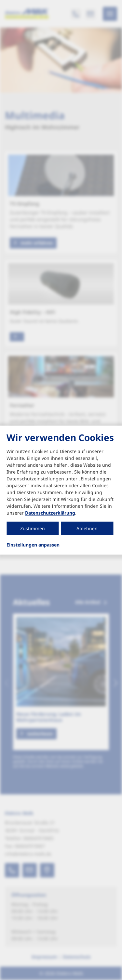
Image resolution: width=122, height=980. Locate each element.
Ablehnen (87, 528)
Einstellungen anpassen (33, 545)
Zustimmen (33, 528)
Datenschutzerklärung (50, 513)
